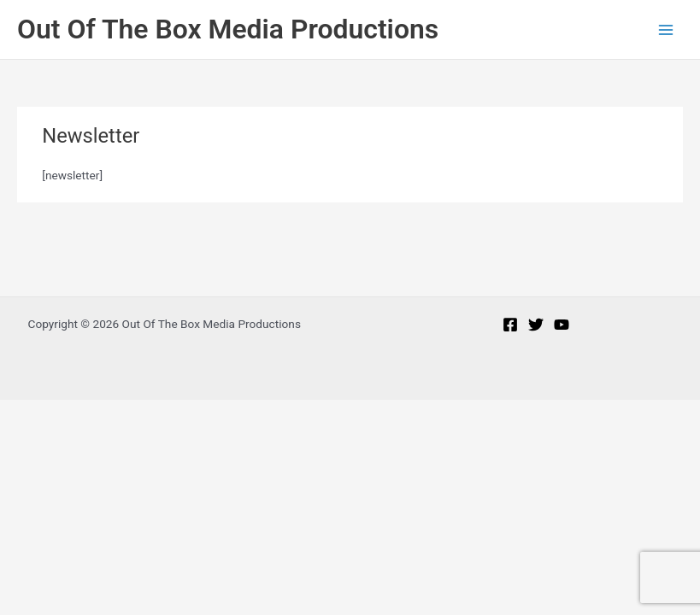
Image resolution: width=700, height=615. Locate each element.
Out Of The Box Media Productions (228, 29)
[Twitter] (536, 325)
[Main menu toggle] (666, 29)
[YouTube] (562, 325)
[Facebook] (510, 325)
